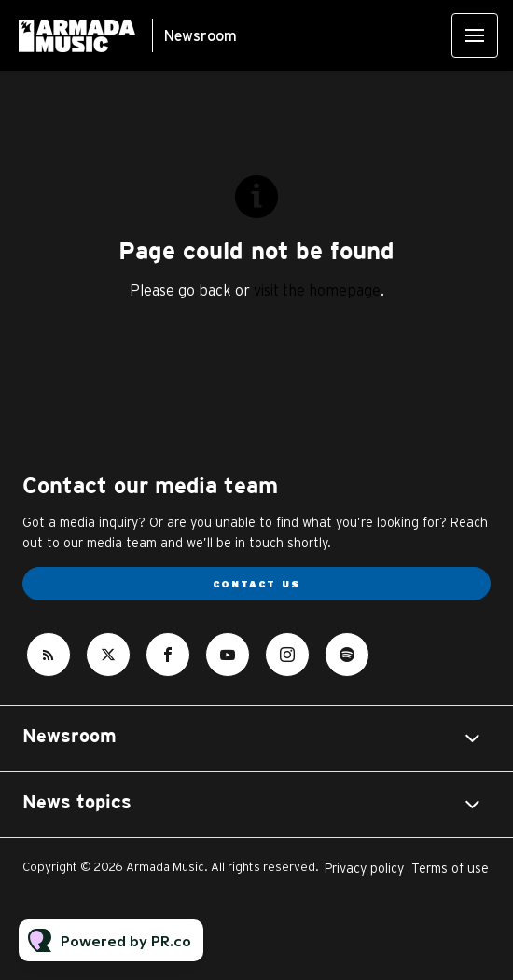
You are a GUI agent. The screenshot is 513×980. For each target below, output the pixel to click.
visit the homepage (317, 290)
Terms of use (450, 868)
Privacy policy (364, 868)
